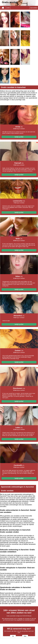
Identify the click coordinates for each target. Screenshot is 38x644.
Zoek (8, 8)
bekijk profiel (19, 137)
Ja (13, 636)
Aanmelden (34, 8)
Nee (25, 636)
